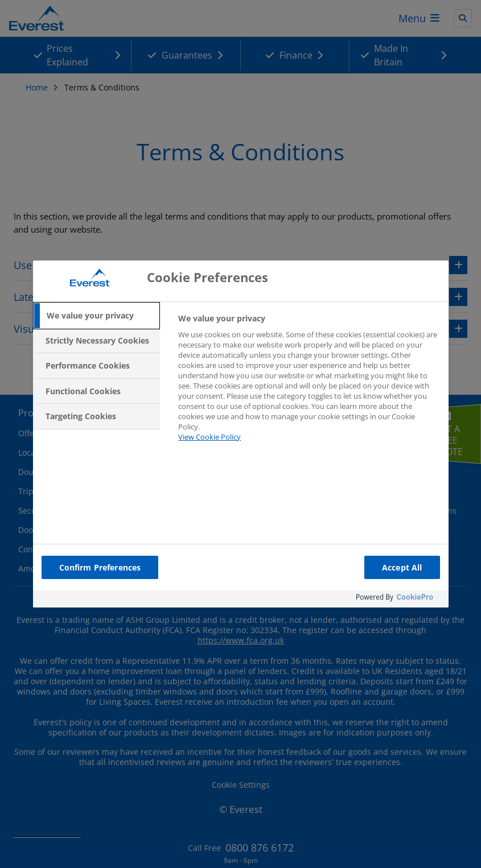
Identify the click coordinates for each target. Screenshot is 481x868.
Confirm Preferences (100, 567)
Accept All (402, 567)
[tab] (97, 316)
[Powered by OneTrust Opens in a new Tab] (400, 600)
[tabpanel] (308, 384)
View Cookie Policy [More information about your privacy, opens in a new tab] (209, 437)
